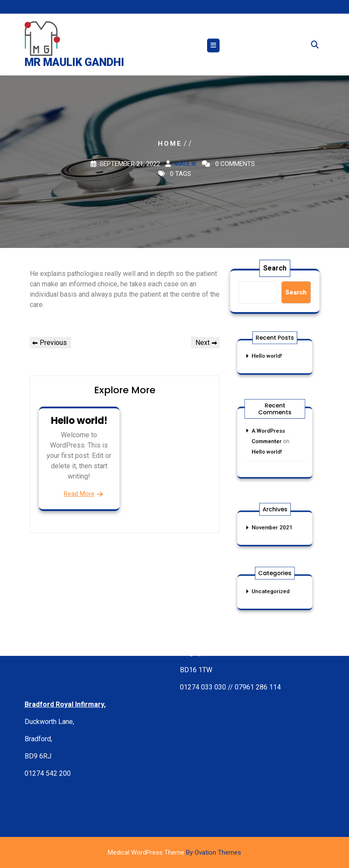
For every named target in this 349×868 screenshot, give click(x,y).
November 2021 (272, 528)
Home (170, 144)
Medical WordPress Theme (174, 852)
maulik (186, 164)
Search (275, 269)
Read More (79, 494)
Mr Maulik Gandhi (74, 64)
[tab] (213, 47)
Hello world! (79, 421)
